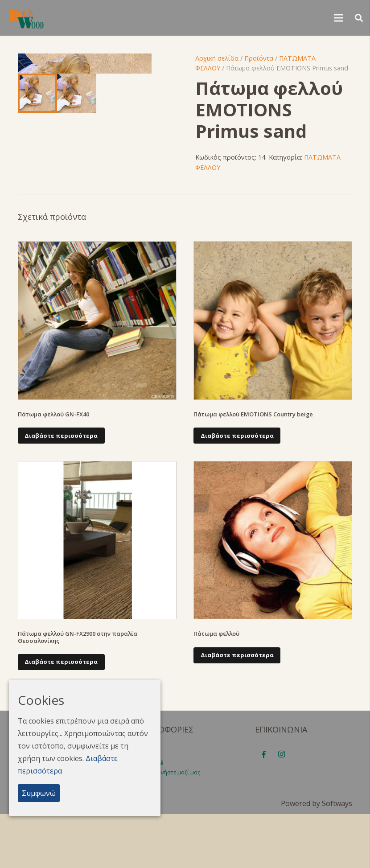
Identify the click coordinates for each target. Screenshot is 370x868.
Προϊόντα (259, 58)
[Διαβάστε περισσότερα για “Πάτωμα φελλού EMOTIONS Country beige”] (237, 490)
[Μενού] (338, 18)
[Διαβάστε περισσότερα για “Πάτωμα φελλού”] (237, 709)
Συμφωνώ (39, 793)
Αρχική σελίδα (217, 58)
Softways (337, 857)
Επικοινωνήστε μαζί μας (168, 826)
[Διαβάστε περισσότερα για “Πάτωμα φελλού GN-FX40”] (61, 490)
